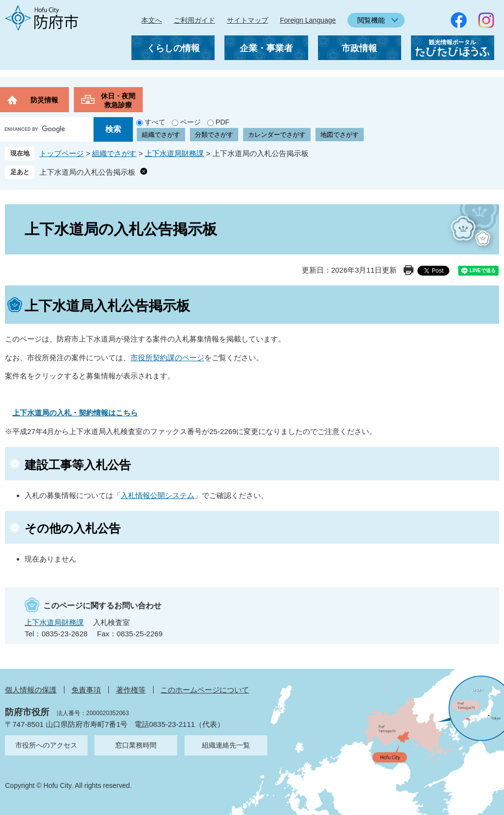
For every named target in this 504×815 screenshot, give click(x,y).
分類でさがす (214, 135)
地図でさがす (340, 135)
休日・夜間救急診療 (118, 100)
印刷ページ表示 (409, 270)
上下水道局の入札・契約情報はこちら (75, 413)
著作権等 (131, 690)
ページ (190, 122)
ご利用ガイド (194, 20)
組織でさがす (161, 135)
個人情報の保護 (31, 690)
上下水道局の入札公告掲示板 (87, 172)
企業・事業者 (266, 48)
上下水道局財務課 (174, 153)
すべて (155, 122)
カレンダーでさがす (277, 135)
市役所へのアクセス (46, 745)
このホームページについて (205, 690)
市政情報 (359, 48)
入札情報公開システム (157, 495)
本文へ (152, 20)
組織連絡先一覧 (226, 745)
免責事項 (86, 690)
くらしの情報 (173, 48)
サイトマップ (248, 20)
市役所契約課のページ (167, 358)
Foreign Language (308, 20)
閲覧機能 (371, 20)
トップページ (62, 153)
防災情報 (44, 100)
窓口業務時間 (136, 745)
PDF (222, 122)
